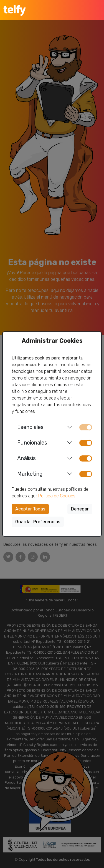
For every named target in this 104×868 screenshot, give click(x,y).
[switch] (86, 443)
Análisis (26, 458)
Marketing (30, 474)
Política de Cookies (57, 496)
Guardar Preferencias (38, 522)
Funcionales (32, 443)
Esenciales (30, 427)
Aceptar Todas (30, 509)
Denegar (80, 509)
